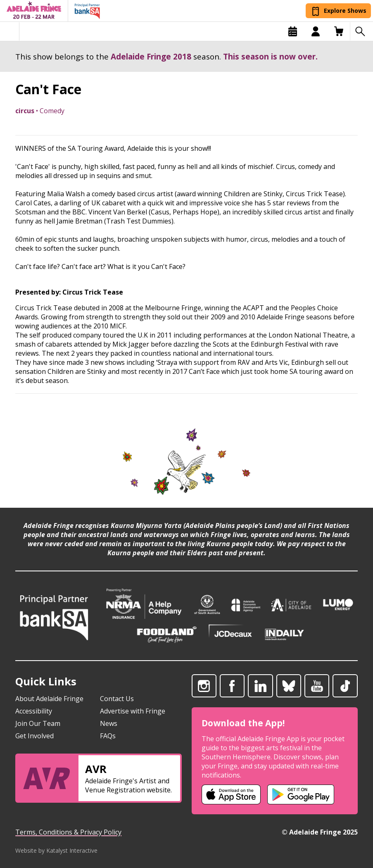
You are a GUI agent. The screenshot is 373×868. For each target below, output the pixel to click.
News (109, 723)
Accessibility (34, 711)
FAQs (108, 736)
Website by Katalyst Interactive (56, 850)
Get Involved (34, 736)
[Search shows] (361, 31)
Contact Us (117, 699)
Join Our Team (38, 723)
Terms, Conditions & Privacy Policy (68, 832)
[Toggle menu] (10, 31)
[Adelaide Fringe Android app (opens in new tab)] (301, 794)
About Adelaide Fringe (49, 699)
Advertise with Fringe (133, 711)
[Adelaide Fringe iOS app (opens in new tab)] (231, 794)
